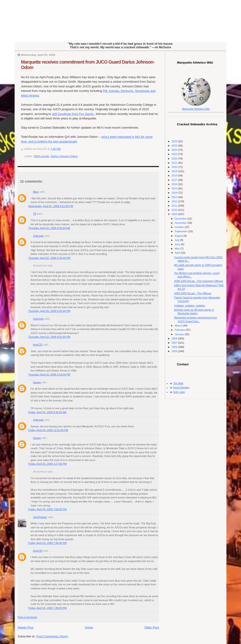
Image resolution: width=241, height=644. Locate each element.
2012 (175, 201)
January (180, 334)
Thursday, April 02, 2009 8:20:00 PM (49, 311)
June (178, 244)
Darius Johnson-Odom (64, 156)
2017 (175, 180)
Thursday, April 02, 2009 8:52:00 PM (49, 337)
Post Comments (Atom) (52, 636)
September (181, 231)
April (178, 253)
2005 (175, 351)
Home (89, 627)
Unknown (38, 236)
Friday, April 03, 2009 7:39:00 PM (47, 608)
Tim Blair (178, 383)
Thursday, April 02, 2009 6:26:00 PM (49, 258)
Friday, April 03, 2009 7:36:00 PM (47, 543)
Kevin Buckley (181, 387)
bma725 (38, 345)
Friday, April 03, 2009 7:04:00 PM (47, 509)
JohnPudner (40, 517)
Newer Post (26, 627)
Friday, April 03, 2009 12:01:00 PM (48, 430)
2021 (175, 163)
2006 (175, 347)
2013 (175, 197)
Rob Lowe (179, 392)
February (180, 330)
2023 (175, 154)
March (179, 326)
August (179, 236)
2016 (175, 184)
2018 (175, 175)
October (180, 227)
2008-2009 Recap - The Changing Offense (199, 281)
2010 (175, 210)
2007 (175, 343)
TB (35, 214)
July (177, 240)
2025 (175, 146)
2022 (175, 159)
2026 (175, 141)
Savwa (37, 382)
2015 (175, 188)
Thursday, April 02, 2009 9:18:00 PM (49, 375)
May (177, 249)
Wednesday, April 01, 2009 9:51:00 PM (51, 206)
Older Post (152, 627)
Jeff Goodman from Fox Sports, (73, 114)
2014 (175, 193)
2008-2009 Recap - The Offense (193, 293)
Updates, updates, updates (190, 306)
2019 (175, 171)
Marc (36, 192)
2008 (175, 338)
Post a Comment (27, 617)
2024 (175, 150)
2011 (175, 206)
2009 (175, 214)
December (181, 219)
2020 (175, 167)
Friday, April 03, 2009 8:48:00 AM (47, 412)
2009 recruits (41, 156)
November (181, 223)
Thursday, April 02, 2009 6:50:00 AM (49, 228)
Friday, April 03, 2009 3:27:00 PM (47, 464)
